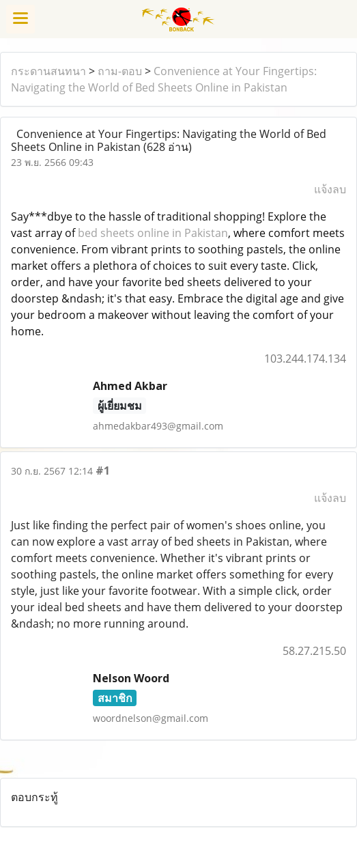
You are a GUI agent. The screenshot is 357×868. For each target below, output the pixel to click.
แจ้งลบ (330, 189)
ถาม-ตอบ (120, 71)
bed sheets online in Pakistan (153, 233)
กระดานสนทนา (48, 71)
